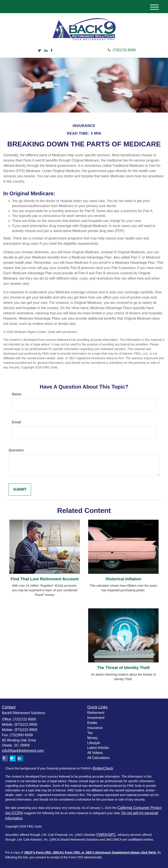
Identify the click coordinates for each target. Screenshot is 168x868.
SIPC (112, 835)
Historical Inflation (123, 579)
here (152, 852)
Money (93, 738)
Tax (90, 733)
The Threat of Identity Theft (123, 668)
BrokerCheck (103, 768)
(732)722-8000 (122, 50)
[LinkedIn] (46, 51)
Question (16, 450)
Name (17, 394)
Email (17, 422)
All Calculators (98, 758)
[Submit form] (20, 490)
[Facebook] (52, 51)
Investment (96, 718)
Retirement (96, 713)
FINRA (102, 835)
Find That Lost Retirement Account (45, 579)
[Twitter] (39, 51)
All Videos (95, 753)
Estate (92, 723)
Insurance (95, 728)
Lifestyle (94, 743)
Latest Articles (98, 748)
